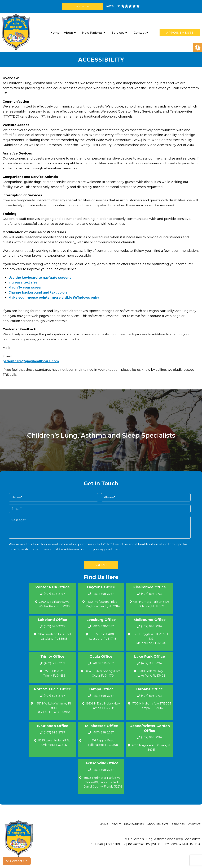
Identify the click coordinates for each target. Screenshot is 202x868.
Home (55, 33)
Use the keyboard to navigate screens (40, 278)
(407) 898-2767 (54, 594)
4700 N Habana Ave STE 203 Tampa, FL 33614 (151, 706)
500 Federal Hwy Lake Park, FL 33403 (151, 673)
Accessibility (116, 844)
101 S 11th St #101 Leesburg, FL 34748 (103, 636)
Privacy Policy (139, 844)
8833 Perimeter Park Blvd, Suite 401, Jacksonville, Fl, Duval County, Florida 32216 (103, 782)
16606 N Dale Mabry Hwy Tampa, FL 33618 (103, 706)
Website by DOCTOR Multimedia (176, 844)
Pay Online (83, 6)
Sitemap (97, 844)
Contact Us (17, 861)
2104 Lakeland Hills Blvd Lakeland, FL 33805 (54, 636)
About (69, 33)
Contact (140, 33)
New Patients (92, 33)
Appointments (180, 33)
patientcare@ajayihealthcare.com (31, 361)
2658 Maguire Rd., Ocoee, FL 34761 (151, 748)
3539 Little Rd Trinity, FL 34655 (54, 673)
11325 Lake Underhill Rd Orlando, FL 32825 (54, 743)
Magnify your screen (26, 287)
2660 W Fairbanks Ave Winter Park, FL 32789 (54, 604)
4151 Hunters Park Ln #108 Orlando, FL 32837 (151, 604)
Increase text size (23, 282)
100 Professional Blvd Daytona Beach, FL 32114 (103, 604)
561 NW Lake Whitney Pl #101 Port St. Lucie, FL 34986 (54, 708)
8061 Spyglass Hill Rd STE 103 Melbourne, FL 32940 (151, 639)
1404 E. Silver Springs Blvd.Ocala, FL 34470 (103, 673)
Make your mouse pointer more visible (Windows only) (54, 298)
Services (118, 33)
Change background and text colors (38, 293)
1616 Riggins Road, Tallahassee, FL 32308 (103, 743)
